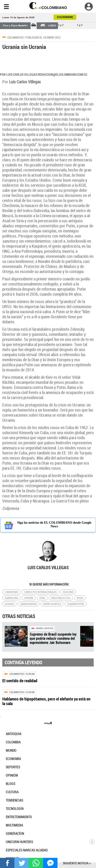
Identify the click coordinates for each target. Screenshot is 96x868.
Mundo (40, 628)
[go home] (48, 6)
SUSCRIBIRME (65, 17)
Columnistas (16, 37)
